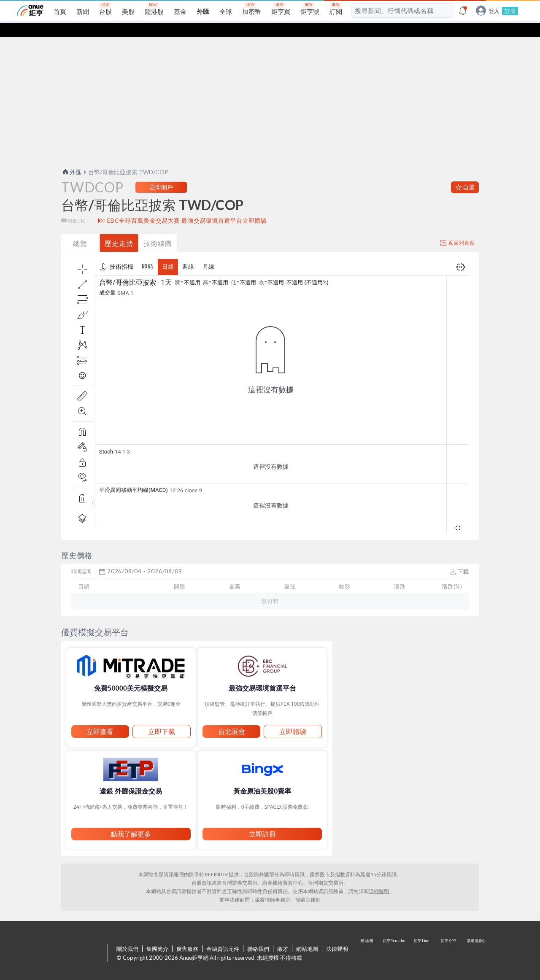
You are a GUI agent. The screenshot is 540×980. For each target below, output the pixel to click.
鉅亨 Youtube (395, 940)
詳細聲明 (379, 878)
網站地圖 (307, 935)
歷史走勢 (119, 230)
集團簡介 (157, 935)
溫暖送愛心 (476, 940)
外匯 (71, 158)
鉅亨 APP (449, 940)
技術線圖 (158, 230)
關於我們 (127, 935)
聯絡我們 (258, 935)
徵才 (283, 935)
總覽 (80, 230)
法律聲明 (337, 935)
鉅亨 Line (422, 940)
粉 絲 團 (368, 940)
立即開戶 (161, 174)
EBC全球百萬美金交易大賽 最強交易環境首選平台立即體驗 (187, 207)
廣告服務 (187, 935)
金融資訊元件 (223, 935)
